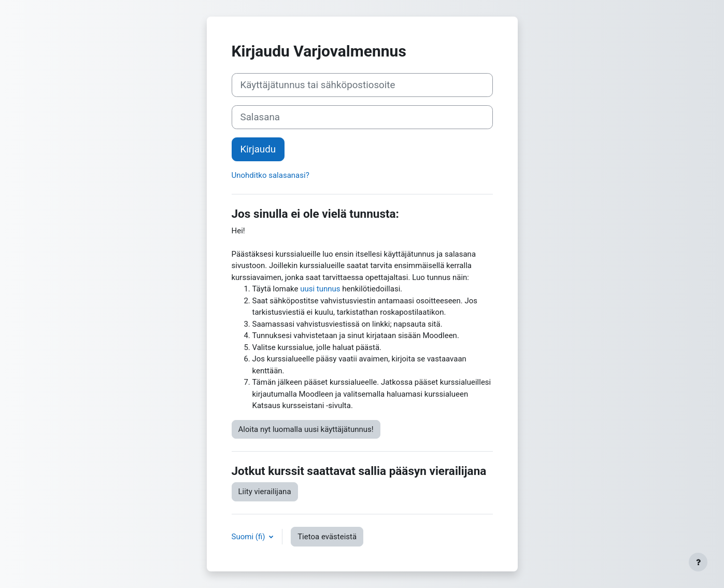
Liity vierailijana (265, 492)
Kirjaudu (258, 149)
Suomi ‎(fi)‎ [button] (250, 537)
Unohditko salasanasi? (271, 175)
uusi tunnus (320, 289)
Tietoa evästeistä (327, 537)
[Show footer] (698, 562)
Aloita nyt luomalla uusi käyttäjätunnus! (306, 429)
